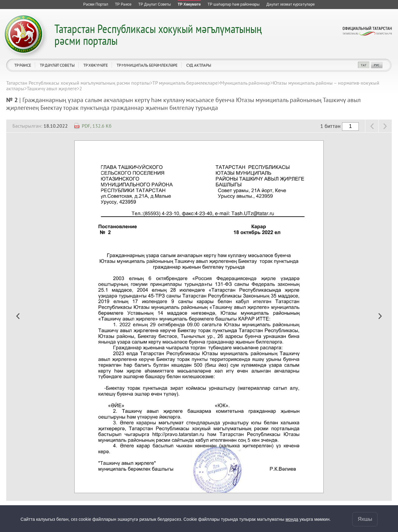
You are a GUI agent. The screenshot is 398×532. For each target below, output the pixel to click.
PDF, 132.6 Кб (97, 126)
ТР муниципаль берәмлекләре (147, 65)
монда (292, 519)
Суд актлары (199, 65)
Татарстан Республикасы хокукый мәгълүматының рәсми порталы (158, 34)
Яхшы (365, 519)
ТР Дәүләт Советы (57, 65)
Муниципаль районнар (245, 83)
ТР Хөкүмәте (96, 65)
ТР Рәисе (23, 65)
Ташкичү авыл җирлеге (52, 88)
